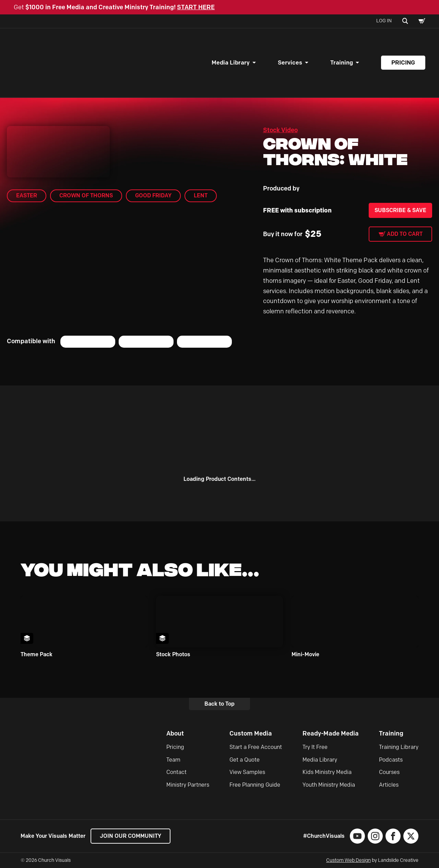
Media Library (231, 62)
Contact (176, 772)
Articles (389, 785)
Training (342, 62)
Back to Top (219, 704)
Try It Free (315, 747)
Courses (389, 772)
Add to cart (405, 234)
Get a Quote (245, 760)
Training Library (399, 747)
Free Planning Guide (255, 785)
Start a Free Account (256, 747)
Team (173, 760)
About (175, 733)
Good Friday (153, 195)
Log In (384, 21)
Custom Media (251, 733)
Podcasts (391, 760)
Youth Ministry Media (329, 785)
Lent (201, 195)
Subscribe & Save (400, 210)
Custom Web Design (348, 860)
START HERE (196, 7)
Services (290, 62)
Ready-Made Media (331, 733)
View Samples (247, 772)
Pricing (403, 62)
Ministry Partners (188, 785)
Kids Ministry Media (327, 772)
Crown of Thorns (86, 195)
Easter (27, 195)
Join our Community (130, 836)
